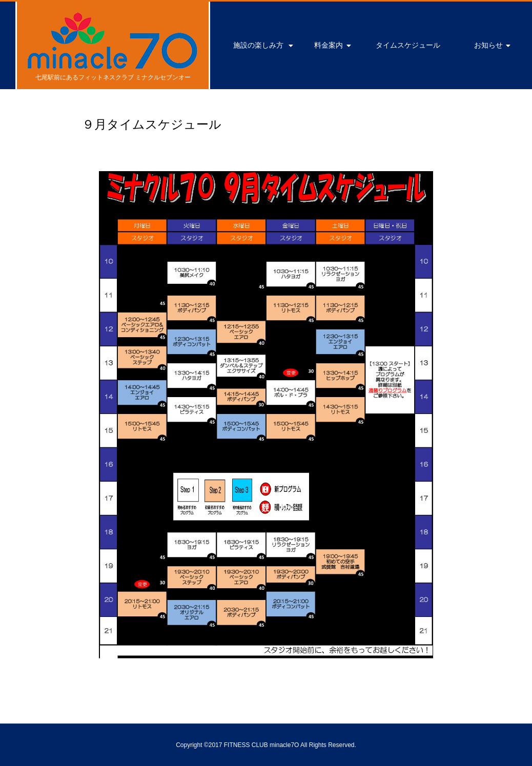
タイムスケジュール (408, 45)
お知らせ (488, 45)
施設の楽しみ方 (258, 45)
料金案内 (329, 45)
